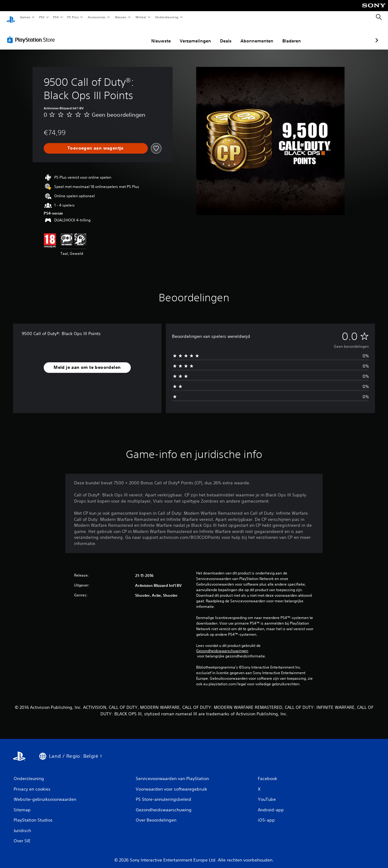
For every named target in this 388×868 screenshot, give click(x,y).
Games (25, 17)
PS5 (42, 17)
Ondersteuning (167, 17)
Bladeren (259, 35)
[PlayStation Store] (32, 34)
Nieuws (121, 17)
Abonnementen (224, 35)
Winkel (141, 17)
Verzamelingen (163, 35)
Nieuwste (128, 35)
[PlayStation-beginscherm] (11, 17)
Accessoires (96, 17)
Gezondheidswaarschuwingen (222, 645)
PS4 (56, 17)
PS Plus (73, 17)
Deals (193, 35)
